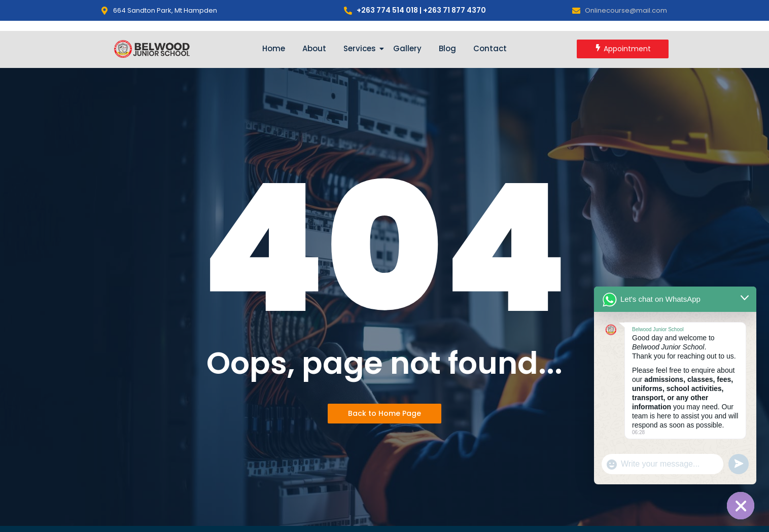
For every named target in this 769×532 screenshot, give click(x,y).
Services (361, 48)
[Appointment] (623, 49)
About (314, 48)
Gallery (407, 48)
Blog (447, 48)
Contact (490, 48)
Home (274, 48)
